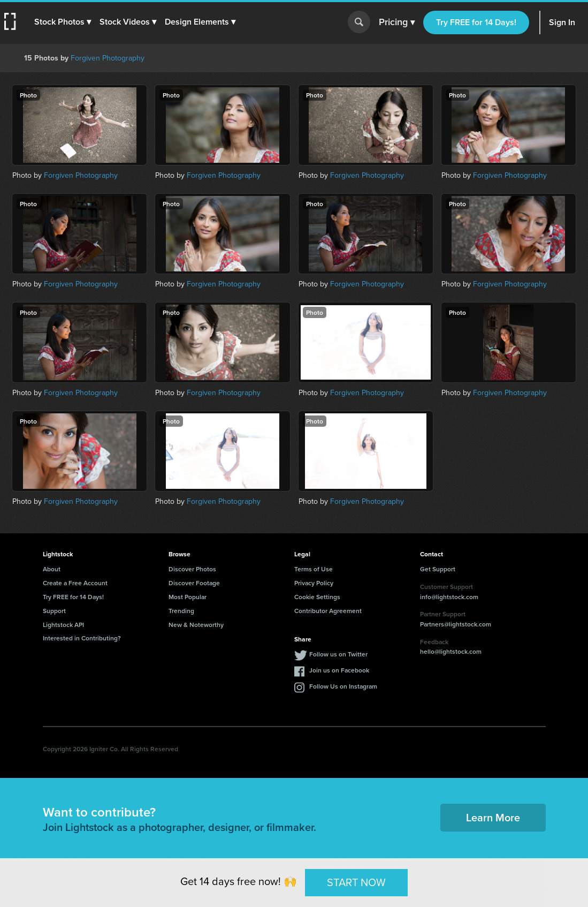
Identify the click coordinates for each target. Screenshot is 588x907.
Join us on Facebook (339, 670)
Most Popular (188, 597)
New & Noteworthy (196, 625)
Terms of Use (314, 569)
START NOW (356, 882)
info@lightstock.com (449, 597)
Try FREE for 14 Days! (476, 22)
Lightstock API (63, 625)
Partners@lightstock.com (456, 624)
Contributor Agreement (328, 611)
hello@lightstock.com (451, 651)
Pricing (397, 22)
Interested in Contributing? (82, 638)
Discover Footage (194, 583)
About (52, 569)
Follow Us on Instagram (343, 686)
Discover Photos (192, 569)
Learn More (493, 817)
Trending (181, 611)
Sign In (562, 22)
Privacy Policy (314, 583)
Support (54, 611)
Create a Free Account (75, 583)
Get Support (438, 569)
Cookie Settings (317, 597)
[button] (63, 22)
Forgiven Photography (108, 58)
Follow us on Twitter (338, 654)
